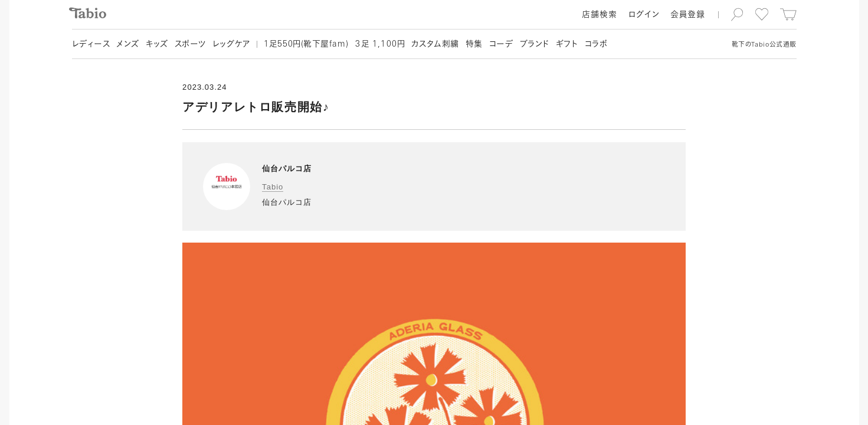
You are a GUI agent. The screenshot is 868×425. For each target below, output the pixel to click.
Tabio (273, 187)
